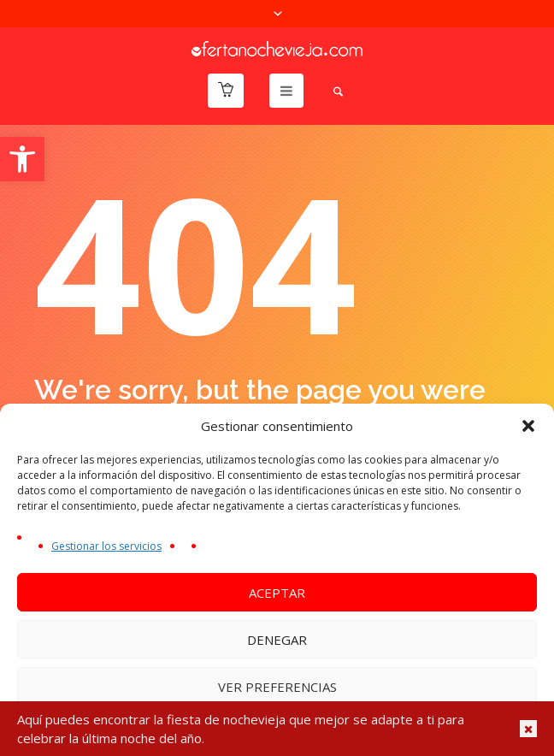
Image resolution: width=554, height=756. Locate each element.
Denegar (277, 640)
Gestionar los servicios (106, 546)
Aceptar (277, 593)
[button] (22, 159)
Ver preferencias (277, 687)
